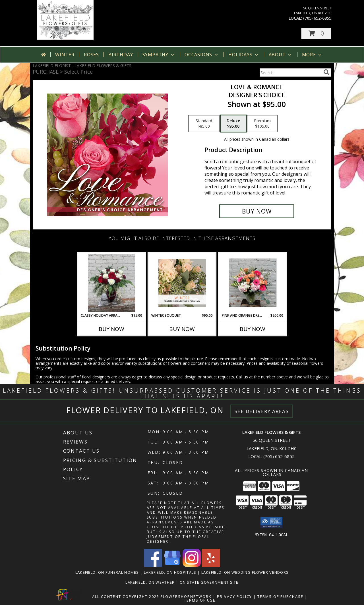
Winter (65, 55)
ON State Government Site (209, 582)
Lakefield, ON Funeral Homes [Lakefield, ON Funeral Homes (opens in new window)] (107, 572)
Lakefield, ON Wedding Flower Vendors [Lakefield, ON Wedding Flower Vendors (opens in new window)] (245, 572)
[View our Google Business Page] (172, 565)
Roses (91, 55)
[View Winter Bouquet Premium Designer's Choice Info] (182, 283)
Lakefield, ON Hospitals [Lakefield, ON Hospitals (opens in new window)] (170, 572)
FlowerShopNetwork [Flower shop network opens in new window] (186, 596)
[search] (326, 72)
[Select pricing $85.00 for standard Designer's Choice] (204, 124)
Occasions (202, 55)
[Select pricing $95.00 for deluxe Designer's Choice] (233, 124)
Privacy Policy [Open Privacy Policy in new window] (234, 596)
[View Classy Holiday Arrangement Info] (112, 283)
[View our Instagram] (192, 565)
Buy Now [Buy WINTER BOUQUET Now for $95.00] (182, 329)
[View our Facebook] (153, 565)
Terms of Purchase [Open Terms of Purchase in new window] (280, 596)
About (281, 55)
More (312, 55)
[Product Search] (290, 72)
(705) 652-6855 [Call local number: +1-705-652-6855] (317, 18)
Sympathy (159, 55)
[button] (316, 33)
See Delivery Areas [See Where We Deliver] (262, 411)
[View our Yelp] (211, 565)
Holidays (244, 55)
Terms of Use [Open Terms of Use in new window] (200, 600)
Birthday (121, 55)
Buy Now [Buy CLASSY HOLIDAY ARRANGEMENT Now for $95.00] (111, 329)
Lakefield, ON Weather (150, 582)
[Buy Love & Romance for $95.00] (257, 211)
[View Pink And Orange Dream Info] (253, 283)
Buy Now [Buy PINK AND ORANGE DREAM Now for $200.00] (253, 329)
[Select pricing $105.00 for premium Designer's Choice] (262, 124)
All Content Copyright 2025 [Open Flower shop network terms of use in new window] (126, 596)
